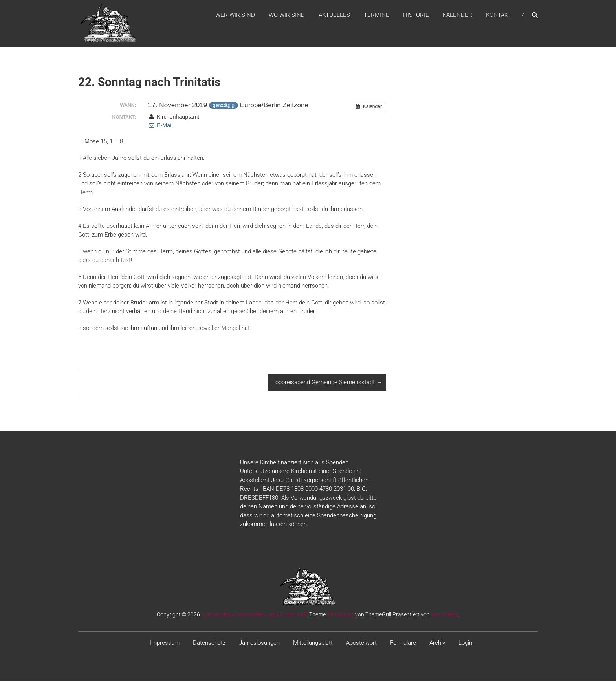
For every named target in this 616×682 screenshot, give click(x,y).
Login (465, 643)
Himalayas (341, 615)
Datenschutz (209, 643)
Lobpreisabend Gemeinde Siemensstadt (327, 383)
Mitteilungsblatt (313, 643)
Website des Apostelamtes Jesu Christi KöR (254, 615)
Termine (377, 15)
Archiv (437, 643)
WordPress (445, 615)
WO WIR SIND (287, 15)
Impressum (165, 643)
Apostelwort (361, 643)
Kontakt (499, 15)
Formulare (403, 643)
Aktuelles (334, 15)
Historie (416, 15)
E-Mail (160, 126)
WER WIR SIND (235, 15)
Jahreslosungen (259, 643)
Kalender (457, 15)
